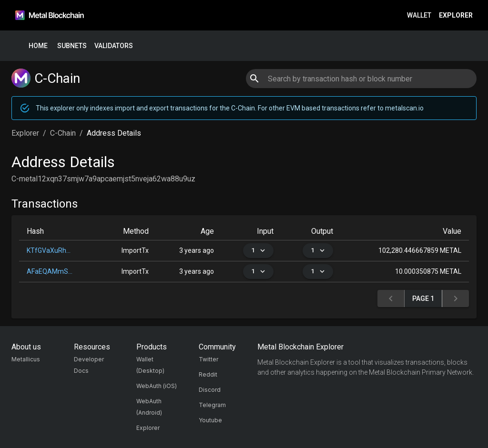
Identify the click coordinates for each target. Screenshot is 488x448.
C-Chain (63, 133)
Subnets (72, 46)
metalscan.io (404, 108)
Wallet (419, 15)
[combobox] (361, 79)
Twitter (208, 359)
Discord (210, 390)
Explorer (456, 15)
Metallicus (26, 359)
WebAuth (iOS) (157, 386)
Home (38, 46)
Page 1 (423, 299)
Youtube (210, 420)
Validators (114, 46)
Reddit (208, 374)
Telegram (212, 405)
